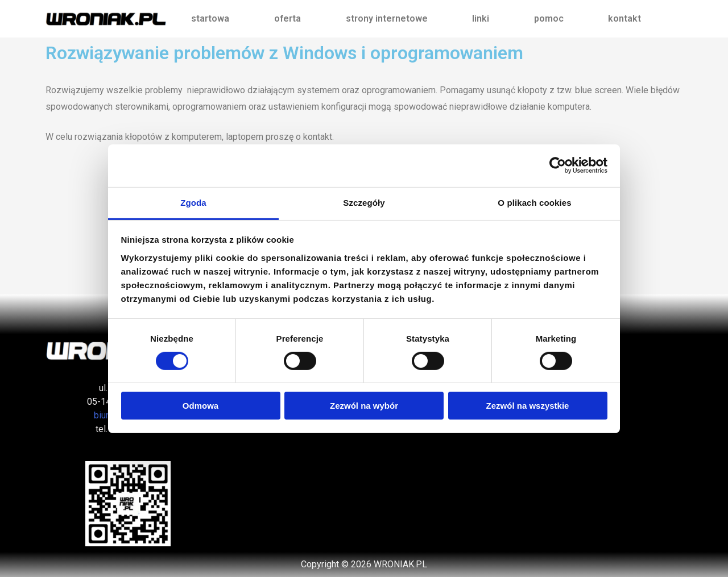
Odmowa (200, 406)
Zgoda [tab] (193, 202)
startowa (210, 18)
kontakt (624, 18)
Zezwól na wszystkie (528, 406)
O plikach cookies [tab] (534, 202)
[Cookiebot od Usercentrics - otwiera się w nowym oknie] (558, 165)
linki (481, 18)
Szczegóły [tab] (364, 202)
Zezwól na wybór (364, 406)
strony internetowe (387, 18)
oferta (288, 18)
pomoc (549, 18)
